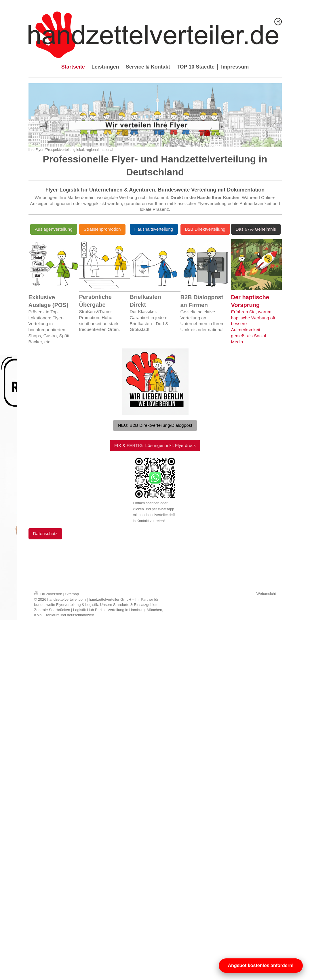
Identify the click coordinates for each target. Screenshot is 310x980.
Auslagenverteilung (54, 229)
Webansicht (266, 594)
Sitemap (72, 594)
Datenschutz (45, 533)
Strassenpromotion (102, 229)
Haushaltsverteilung (154, 229)
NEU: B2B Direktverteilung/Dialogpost (155, 425)
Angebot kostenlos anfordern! (261, 965)
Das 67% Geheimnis (256, 229)
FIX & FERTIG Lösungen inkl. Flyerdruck (155, 445)
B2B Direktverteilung (205, 229)
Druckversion (49, 594)
